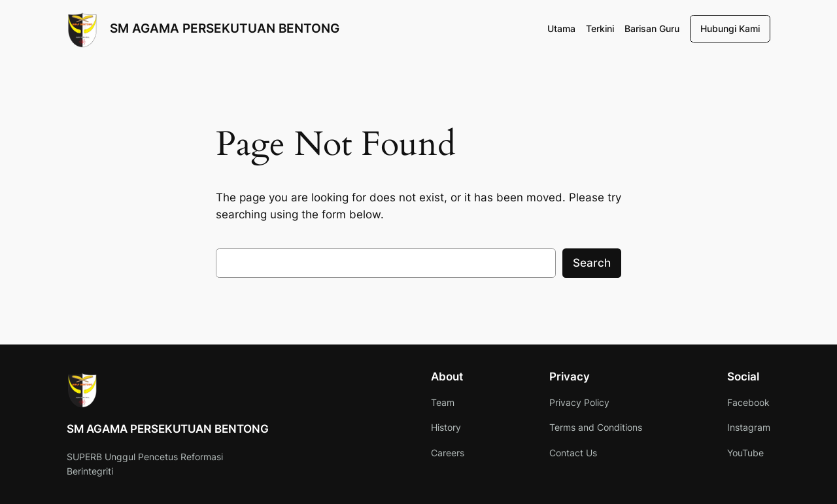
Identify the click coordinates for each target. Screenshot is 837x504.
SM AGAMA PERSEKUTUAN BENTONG (225, 28)
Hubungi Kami (730, 28)
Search (592, 263)
